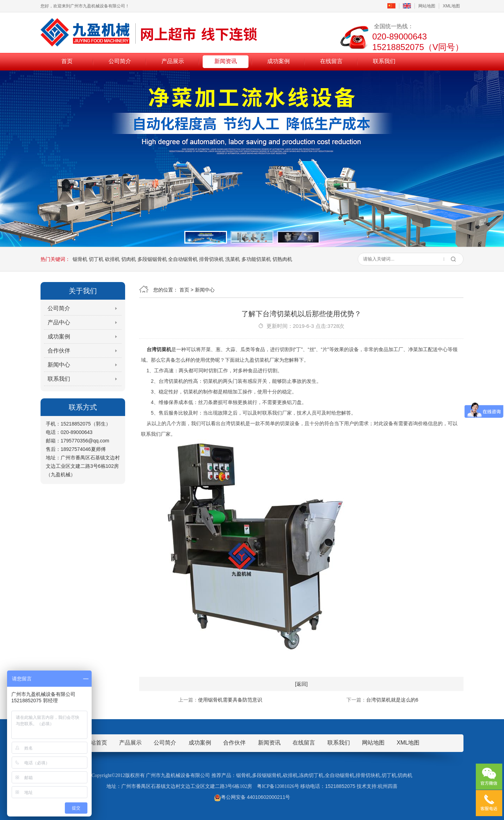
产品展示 (173, 61)
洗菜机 (233, 259)
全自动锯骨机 (183, 259)
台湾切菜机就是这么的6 (392, 700)
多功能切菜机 (256, 259)
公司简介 (120, 61)
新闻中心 (59, 365)
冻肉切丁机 (311, 775)
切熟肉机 (282, 259)
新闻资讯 (226, 61)
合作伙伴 (59, 351)
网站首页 (96, 743)
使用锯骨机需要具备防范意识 (230, 700)
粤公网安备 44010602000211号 (252, 797)
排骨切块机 (211, 259)
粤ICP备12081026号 (278, 786)
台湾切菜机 (159, 349)
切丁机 (96, 259)
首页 (67, 61)
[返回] (301, 684)
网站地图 (427, 6)
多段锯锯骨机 (152, 259)
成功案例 (278, 61)
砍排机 (112, 259)
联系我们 (384, 61)
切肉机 (129, 259)
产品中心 (59, 322)
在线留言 (331, 61)
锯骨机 (80, 259)
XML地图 (451, 6)
